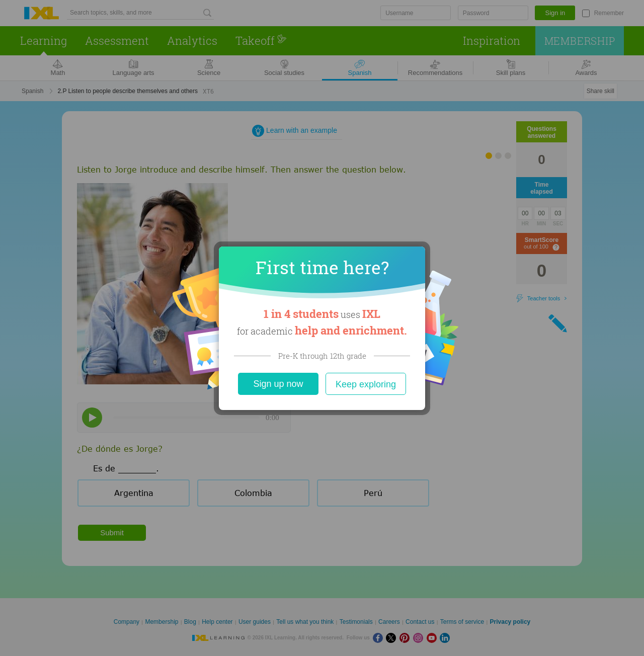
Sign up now (278, 384)
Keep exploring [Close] (366, 384)
